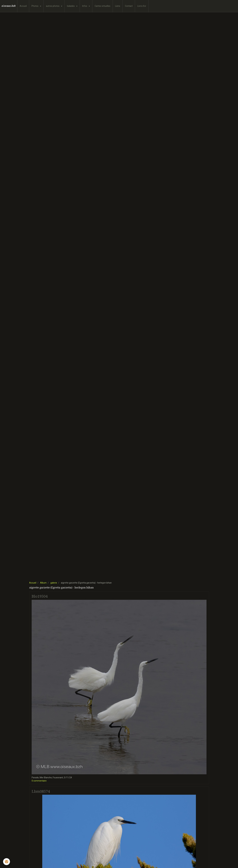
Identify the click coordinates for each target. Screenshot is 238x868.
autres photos (53, 6)
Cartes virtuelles (102, 6)
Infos (85, 6)
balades (71, 6)
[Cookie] (7, 862)
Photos (35, 6)
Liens (118, 6)
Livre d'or (142, 6)
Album (43, 583)
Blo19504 (40, 596)
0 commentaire (39, 781)
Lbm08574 (41, 791)
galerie (54, 583)
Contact (129, 6)
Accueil (23, 6)
